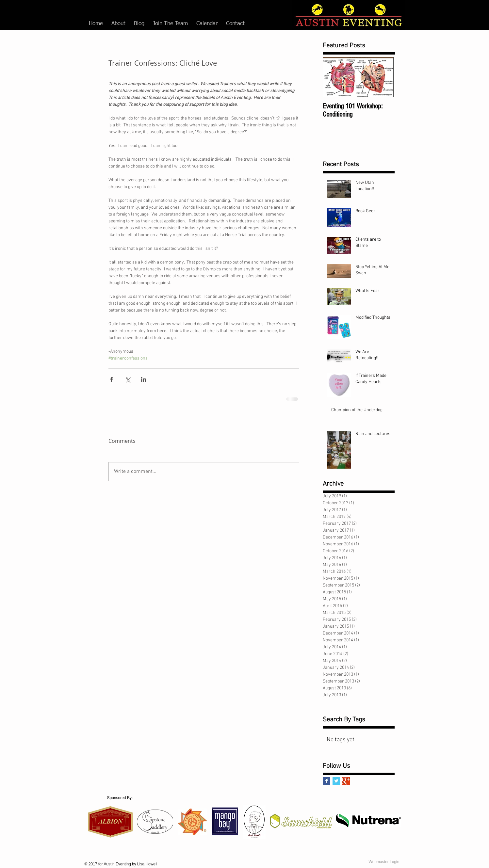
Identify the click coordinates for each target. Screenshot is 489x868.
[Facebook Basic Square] (326, 781)
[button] (118, 24)
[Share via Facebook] (112, 379)
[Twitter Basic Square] (336, 781)
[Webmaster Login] (384, 862)
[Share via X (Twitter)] (128, 379)
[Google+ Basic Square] (346, 781)
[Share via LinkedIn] (144, 379)
